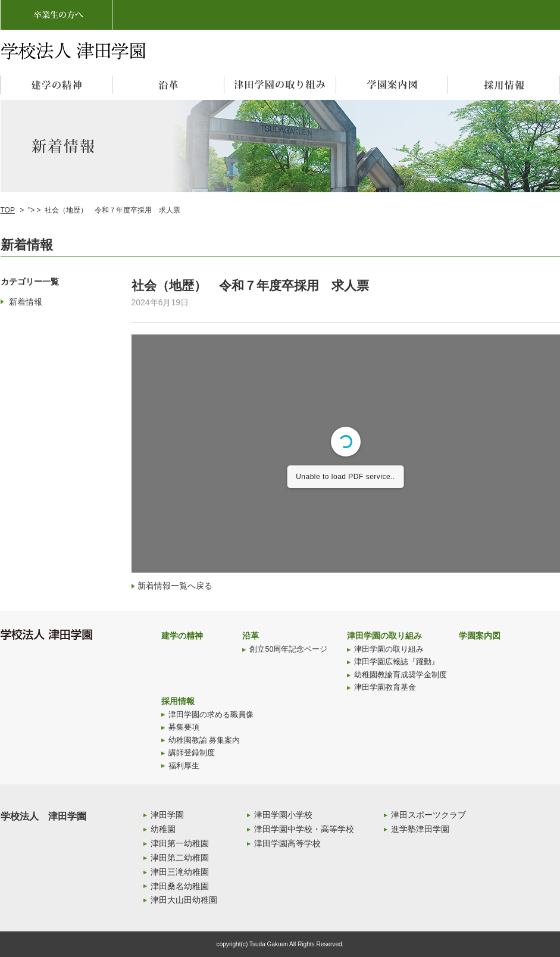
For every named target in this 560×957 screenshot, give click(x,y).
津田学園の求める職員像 (211, 715)
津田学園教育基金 (385, 687)
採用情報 (178, 701)
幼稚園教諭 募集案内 (204, 740)
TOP (8, 210)
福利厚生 (184, 766)
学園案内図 (480, 636)
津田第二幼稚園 (180, 858)
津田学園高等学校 (287, 843)
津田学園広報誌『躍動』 (397, 662)
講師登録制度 (192, 753)
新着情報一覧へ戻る (175, 586)
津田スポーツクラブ (428, 815)
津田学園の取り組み (384, 636)
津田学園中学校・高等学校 (304, 829)
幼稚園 (163, 829)
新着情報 (26, 302)
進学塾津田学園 (420, 829)
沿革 (251, 636)
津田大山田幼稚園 (184, 900)
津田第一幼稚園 (180, 843)
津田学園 (167, 815)
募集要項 (184, 727)
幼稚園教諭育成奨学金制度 (401, 675)
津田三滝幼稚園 (180, 872)
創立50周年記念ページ (288, 649)
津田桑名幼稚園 (180, 886)
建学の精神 (182, 636)
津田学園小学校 (283, 815)
